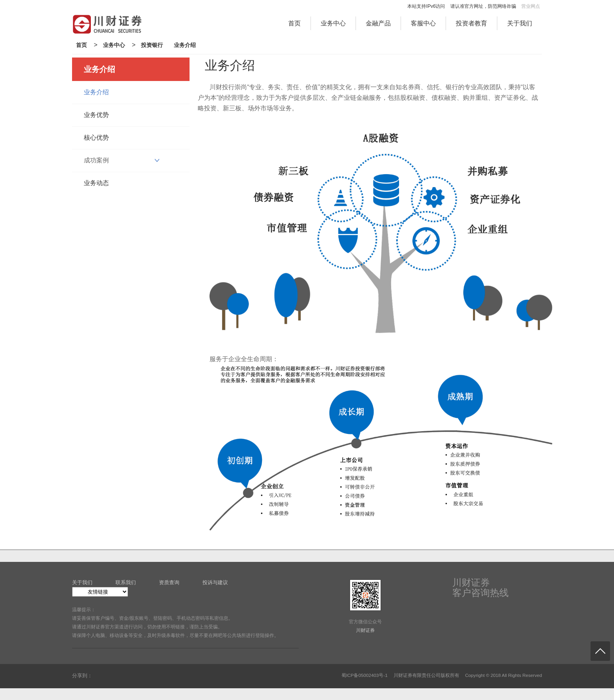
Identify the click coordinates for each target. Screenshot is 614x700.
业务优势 (96, 115)
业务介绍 (185, 45)
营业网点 (531, 6)
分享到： (82, 676)
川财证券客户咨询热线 (480, 588)
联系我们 (126, 582)
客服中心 (423, 23)
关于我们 (520, 23)
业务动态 (96, 183)
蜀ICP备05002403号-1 (365, 675)
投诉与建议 (215, 582)
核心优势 (96, 138)
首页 (294, 23)
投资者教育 (471, 23)
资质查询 (169, 582)
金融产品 (378, 23)
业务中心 (333, 23)
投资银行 (152, 45)
